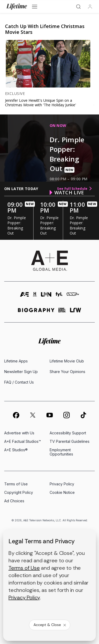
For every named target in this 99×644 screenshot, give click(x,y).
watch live (67, 192)
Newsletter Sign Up (21, 372)
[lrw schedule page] (76, 312)
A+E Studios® (16, 450)
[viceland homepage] (73, 297)
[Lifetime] (17, 7)
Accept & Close (50, 625)
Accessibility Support (68, 433)
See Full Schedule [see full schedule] (74, 189)
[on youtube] (50, 415)
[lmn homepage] (46, 297)
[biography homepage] (36, 312)
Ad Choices (14, 501)
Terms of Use (16, 484)
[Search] (78, 7)
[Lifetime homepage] (49, 342)
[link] (47, 64)
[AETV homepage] (25, 297)
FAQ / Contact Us (19, 382)
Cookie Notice (62, 492)
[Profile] (90, 7)
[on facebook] (16, 415)
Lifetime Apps (16, 361)
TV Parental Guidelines (70, 441)
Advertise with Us (19, 433)
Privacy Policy (62, 484)
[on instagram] (67, 415)
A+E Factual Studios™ (23, 441)
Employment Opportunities (61, 452)
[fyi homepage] (59, 297)
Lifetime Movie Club (67, 361)
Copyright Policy (19, 492)
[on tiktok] (83, 415)
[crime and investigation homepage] (62, 312)
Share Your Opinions (67, 372)
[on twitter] (33, 415)
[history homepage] (35, 297)
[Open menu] (35, 7)
